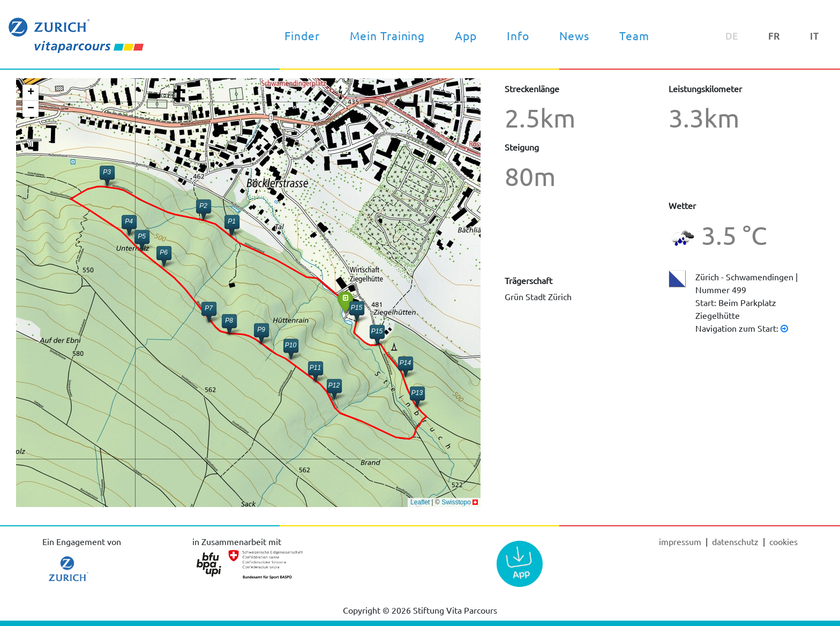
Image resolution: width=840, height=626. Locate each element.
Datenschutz (736, 541)
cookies (783, 541)
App (466, 35)
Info (518, 35)
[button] (345, 301)
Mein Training (388, 35)
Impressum (681, 541)
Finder (302, 35)
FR (774, 36)
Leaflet (420, 502)
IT (815, 36)
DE (732, 36)
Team (634, 35)
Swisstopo (456, 502)
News (574, 35)
